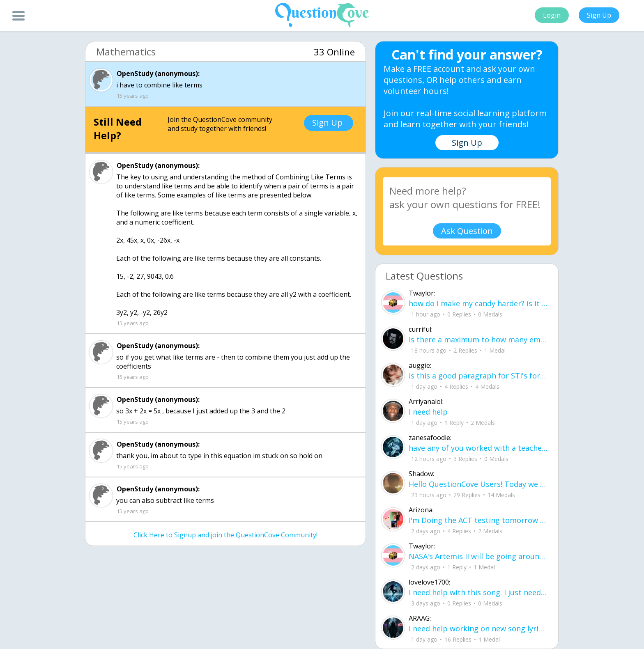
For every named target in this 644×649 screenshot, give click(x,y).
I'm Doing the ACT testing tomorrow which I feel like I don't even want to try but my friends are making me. (478, 520)
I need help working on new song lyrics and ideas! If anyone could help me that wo (478, 628)
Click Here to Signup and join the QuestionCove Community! (225, 535)
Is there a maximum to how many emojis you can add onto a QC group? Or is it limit (478, 339)
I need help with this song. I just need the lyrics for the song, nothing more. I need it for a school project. (478, 592)
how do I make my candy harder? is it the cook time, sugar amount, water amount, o (478, 303)
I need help (428, 412)
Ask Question (467, 231)
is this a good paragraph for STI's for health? (478, 376)
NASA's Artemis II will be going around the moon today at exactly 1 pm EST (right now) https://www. (478, 556)
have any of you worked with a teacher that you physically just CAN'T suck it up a (478, 448)
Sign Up (599, 15)
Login (552, 15)
